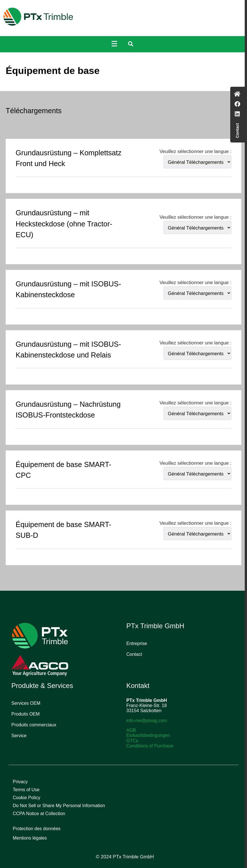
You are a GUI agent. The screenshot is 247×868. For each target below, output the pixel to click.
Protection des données (37, 829)
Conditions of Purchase (150, 746)
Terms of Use (26, 790)
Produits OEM (26, 714)
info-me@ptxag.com (147, 721)
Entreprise (137, 643)
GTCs (132, 741)
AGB (131, 730)
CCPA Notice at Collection (39, 814)
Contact (134, 654)
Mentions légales (30, 838)
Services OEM (26, 703)
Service (19, 736)
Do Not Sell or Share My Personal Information (59, 806)
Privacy (20, 782)
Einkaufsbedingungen (148, 735)
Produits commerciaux (34, 725)
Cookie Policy (27, 798)
